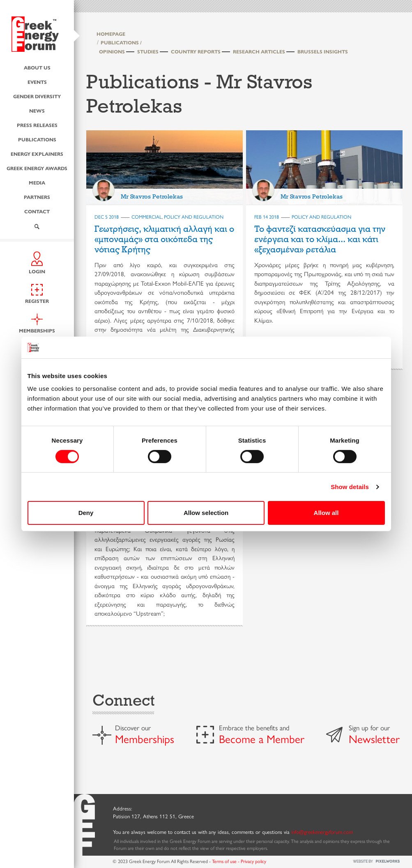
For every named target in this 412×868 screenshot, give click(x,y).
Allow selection (206, 513)
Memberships (145, 739)
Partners (37, 197)
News (37, 111)
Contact (37, 211)
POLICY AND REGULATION (194, 217)
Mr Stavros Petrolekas (152, 196)
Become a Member (262, 739)
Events (37, 82)
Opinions (112, 51)
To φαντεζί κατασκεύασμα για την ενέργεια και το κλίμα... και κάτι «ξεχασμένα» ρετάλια (320, 239)
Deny (86, 513)
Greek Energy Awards (37, 168)
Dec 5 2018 (107, 217)
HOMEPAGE (111, 34)
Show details (350, 487)
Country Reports (196, 51)
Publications (37, 139)
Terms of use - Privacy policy (239, 861)
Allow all (326, 513)
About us (37, 67)
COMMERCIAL (147, 217)
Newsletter (374, 739)
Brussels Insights (323, 51)
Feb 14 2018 (267, 217)
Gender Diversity (37, 96)
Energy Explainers (37, 154)
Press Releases (37, 125)
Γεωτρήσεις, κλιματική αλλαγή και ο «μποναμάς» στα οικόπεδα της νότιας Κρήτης (164, 239)
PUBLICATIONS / (121, 42)
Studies (148, 51)
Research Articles (259, 51)
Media (37, 182)
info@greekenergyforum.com (322, 832)
